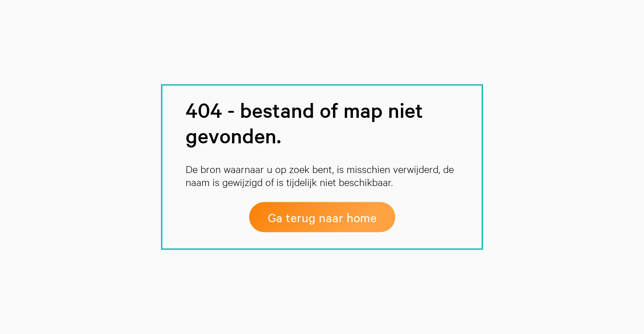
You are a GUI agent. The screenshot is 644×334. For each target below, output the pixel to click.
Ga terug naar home (322, 217)
